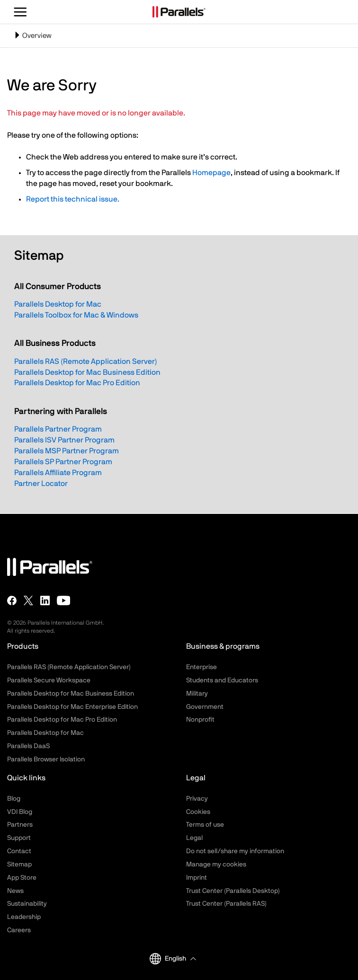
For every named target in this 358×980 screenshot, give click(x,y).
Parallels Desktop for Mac (58, 304)
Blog (14, 799)
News (15, 891)
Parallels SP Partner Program (63, 462)
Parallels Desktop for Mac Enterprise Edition (72, 707)
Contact (19, 851)
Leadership (24, 917)
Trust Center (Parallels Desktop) (233, 891)
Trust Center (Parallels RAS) (226, 904)
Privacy (197, 799)
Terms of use (205, 825)
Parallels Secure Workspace (49, 680)
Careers (19, 930)
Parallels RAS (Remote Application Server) (86, 362)
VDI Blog (20, 812)
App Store (22, 878)
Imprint (197, 878)
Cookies (198, 812)
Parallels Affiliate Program (58, 473)
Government (205, 707)
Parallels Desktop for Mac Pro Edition (77, 383)
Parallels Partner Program (58, 429)
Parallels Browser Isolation (46, 759)
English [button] (168, 959)
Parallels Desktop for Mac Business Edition (87, 372)
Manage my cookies (216, 865)
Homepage (211, 173)
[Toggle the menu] (21, 12)
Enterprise (201, 667)
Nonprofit (200, 720)
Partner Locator (41, 484)
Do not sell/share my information (235, 851)
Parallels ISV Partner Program (64, 440)
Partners (20, 825)
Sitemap (19, 865)
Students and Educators (222, 680)
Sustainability (27, 904)
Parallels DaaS (28, 746)
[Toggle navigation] (179, 36)
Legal (194, 838)
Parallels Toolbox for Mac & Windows (76, 315)
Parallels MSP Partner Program (67, 451)
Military (197, 694)
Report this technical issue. (73, 199)
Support (19, 838)
